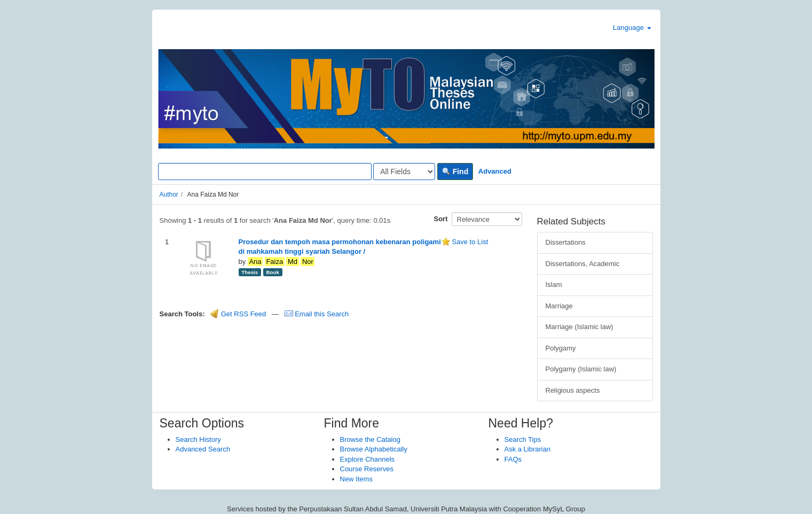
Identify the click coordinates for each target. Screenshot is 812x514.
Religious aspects (573, 390)
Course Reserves (367, 469)
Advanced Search (203, 449)
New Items (356, 479)
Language (632, 28)
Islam (554, 285)
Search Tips (523, 439)
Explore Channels (368, 459)
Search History (198, 439)
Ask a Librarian (528, 449)
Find (455, 172)
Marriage (559, 306)
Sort (441, 219)
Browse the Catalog (370, 439)
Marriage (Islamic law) (580, 327)
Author (169, 194)
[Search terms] (265, 172)
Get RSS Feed (238, 314)
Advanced (495, 171)
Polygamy (561, 348)
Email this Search (317, 314)
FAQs (513, 459)
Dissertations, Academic (583, 264)
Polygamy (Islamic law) (581, 369)
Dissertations (566, 242)
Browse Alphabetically (374, 449)
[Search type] (404, 172)
